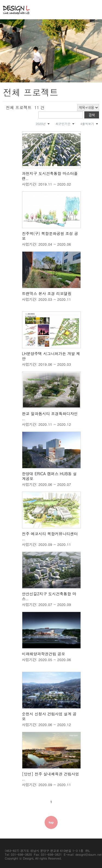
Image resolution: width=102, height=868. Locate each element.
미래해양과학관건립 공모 (44, 654)
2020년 (41, 124)
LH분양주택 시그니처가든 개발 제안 (51, 356)
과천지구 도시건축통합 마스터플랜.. (50, 176)
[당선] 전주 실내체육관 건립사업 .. (51, 776)
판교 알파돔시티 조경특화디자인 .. (50, 416)
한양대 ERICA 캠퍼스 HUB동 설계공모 (50, 476)
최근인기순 (63, 124)
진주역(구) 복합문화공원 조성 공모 (50, 236)
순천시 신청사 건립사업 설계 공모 (49, 716)
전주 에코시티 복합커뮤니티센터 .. (50, 536)
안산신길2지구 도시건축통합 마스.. (49, 596)
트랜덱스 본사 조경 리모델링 (47, 293)
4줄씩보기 (87, 124)
